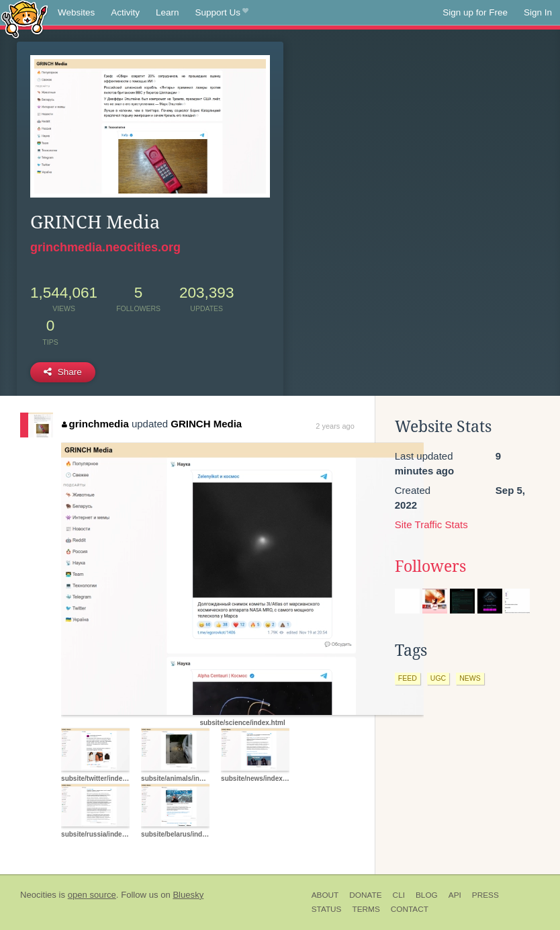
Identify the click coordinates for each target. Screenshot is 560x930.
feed (408, 678)
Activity (125, 12)
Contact (410, 909)
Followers (430, 566)
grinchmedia (95, 424)
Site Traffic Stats (431, 524)
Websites (76, 12)
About (325, 895)
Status (327, 909)
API (455, 895)
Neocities (38, 895)
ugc (438, 678)
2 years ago (335, 426)
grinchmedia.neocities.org (105, 247)
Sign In (538, 12)
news (470, 678)
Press (485, 895)
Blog (427, 895)
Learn (168, 12)
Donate (365, 895)
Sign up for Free (475, 12)
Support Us (222, 13)
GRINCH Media (206, 424)
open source (92, 895)
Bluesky (188, 895)
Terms (366, 909)
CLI (399, 895)
